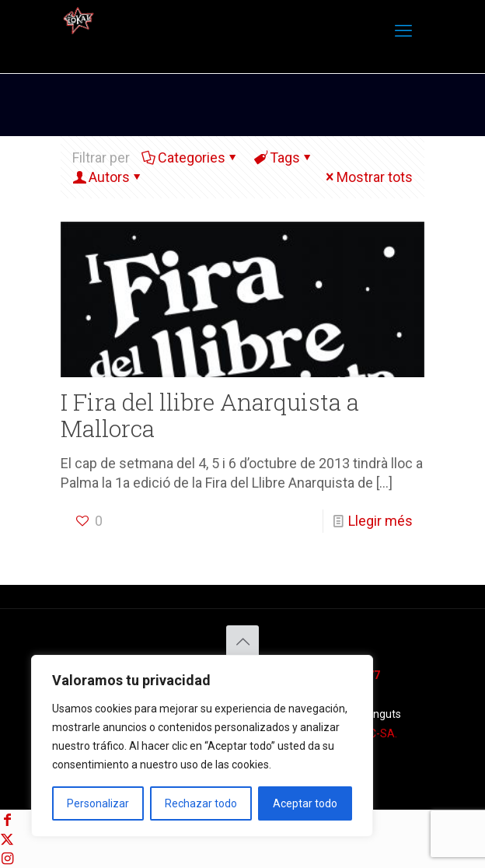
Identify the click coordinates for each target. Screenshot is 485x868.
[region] (202, 746)
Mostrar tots (368, 177)
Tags (284, 157)
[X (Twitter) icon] (7, 839)
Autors (108, 177)
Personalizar (98, 803)
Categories (190, 157)
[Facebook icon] (7, 819)
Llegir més (380, 521)
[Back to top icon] (242, 642)
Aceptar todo (305, 803)
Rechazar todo (201, 803)
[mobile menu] (403, 31)
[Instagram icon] (7, 858)
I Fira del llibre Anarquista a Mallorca (210, 415)
